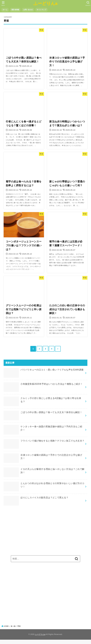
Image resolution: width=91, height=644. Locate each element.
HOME (6, 626)
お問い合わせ (28, 10)
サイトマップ (41, 10)
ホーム (5, 10)
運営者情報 (15, 10)
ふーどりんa (46, 3)
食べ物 (13, 626)
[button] (88, 4)
